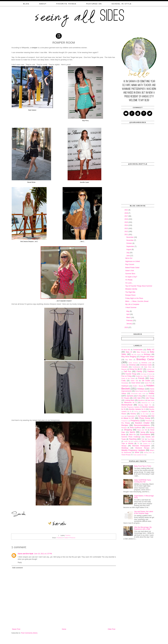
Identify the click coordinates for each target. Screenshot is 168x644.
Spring (143, 432)
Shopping (128, 430)
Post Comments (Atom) (29, 633)
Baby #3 (129, 352)
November (130, 240)
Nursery (133, 414)
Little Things (150, 398)
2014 (127, 225)
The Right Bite (130, 292)
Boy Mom (129, 360)
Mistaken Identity (131, 289)
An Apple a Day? (131, 277)
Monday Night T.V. (145, 405)
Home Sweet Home (141, 391)
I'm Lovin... (129, 283)
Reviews (124, 428)
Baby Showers (142, 352)
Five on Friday (127, 376)
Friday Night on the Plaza (134, 298)
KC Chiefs (149, 396)
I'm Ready (129, 280)
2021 (127, 210)
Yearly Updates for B (139, 455)
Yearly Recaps (126, 455)
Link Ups (137, 398)
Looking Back (129, 400)
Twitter (66, 538)
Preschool (149, 421)
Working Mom (148, 453)
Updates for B (147, 444)
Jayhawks (130, 396)
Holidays (141, 389)
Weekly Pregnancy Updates (133, 450)
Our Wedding (143, 416)
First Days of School (146, 374)
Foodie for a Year (141, 376)
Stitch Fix (132, 435)
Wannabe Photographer (141, 446)
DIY (141, 369)
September (130, 246)
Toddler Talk (127, 441)
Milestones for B (130, 403)
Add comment (17, 568)
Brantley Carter (145, 359)
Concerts (125, 367)
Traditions (136, 441)
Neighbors (145, 411)
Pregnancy (135, 421)
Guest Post (148, 383)
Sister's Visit (130, 271)
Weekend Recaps (142, 448)
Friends (141, 378)
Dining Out (133, 369)
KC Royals (125, 398)
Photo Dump (145, 418)
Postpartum (125, 421)
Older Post (111, 629)
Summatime (145, 434)
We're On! (129, 258)
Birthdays (147, 354)
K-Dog (139, 396)
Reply (20, 562)
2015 (127, 222)
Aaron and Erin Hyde (26, 554)
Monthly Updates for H (137, 409)
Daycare (124, 369)
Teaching (133, 439)
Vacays (124, 446)
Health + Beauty (138, 386)
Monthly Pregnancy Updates (130, 407)
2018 (127, 213)
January (129, 324)
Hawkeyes (125, 386)
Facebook (60, 538)
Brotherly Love (146, 363)
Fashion (68, 535)
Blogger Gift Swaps (147, 357)
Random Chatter (142, 423)
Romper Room (130, 295)
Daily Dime (148, 367)
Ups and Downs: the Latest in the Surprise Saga (144, 512)
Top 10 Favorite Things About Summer (139, 286)
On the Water (145, 414)
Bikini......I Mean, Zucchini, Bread (137, 301)
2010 (127, 327)
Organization (131, 416)
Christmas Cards (146, 365)
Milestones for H (147, 403)
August (129, 249)
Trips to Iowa (146, 441)
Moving (136, 412)
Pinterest (72, 538)
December (130, 237)
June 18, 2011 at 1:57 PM (43, 554)
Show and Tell (142, 430)
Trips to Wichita (127, 444)
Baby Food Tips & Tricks (143, 466)
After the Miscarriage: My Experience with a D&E (143, 528)
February (130, 320)
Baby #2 (151, 350)
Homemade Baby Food (138, 394)
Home (64, 629)
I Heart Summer (131, 307)
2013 (127, 228)
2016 (127, 219)
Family (139, 371)
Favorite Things (131, 374)
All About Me (126, 350)
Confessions (136, 367)
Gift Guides (146, 381)
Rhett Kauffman (136, 428)
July (128, 253)
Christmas (132, 365)
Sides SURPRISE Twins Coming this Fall (143, 481)
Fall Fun (127, 371)
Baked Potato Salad (132, 268)
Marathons (141, 400)
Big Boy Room (136, 354)
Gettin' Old (134, 381)
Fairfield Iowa (150, 369)
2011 (127, 234)
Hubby (151, 393)
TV (138, 444)
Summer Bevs (130, 274)
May (128, 311)
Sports (132, 432)
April (128, 314)
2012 (127, 231)
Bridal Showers (133, 363)
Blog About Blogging (129, 357)
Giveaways (125, 383)
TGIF (143, 439)
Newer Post (16, 629)
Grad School (136, 383)
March (129, 317)
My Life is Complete (132, 304)
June (128, 256)
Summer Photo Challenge (131, 437)
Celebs (124, 365)
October (129, 243)
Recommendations (142, 425)
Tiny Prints (151, 439)
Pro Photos (126, 423)
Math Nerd (151, 400)
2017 (127, 216)
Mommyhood (127, 405)
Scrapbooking (150, 428)
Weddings (125, 448)
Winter (137, 452)
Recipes (125, 425)
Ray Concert (130, 264)
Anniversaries (138, 350)
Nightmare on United (133, 261)
